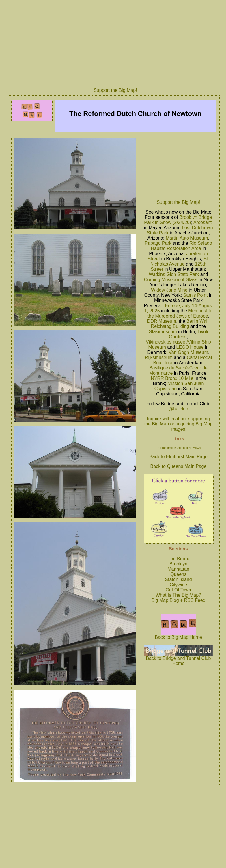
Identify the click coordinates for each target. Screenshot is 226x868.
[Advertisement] (179, 166)
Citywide (178, 585)
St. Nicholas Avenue (180, 261)
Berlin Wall (197, 321)
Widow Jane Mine (169, 290)
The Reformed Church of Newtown (178, 448)
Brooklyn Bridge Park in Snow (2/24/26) (178, 220)
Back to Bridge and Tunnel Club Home (178, 659)
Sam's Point (196, 295)
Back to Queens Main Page (179, 466)
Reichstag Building (170, 326)
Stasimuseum (163, 332)
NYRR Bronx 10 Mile (172, 378)
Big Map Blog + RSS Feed (178, 600)
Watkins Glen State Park (174, 274)
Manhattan (178, 569)
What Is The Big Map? (178, 595)
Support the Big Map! (115, 90)
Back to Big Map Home (178, 635)
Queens (178, 574)
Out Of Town (179, 590)
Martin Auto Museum (187, 238)
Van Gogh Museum (188, 352)
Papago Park (158, 243)
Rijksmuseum (159, 358)
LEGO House (190, 347)
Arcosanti (203, 222)
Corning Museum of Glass (171, 280)
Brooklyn (178, 564)
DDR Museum (162, 321)
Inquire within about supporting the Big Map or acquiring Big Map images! (179, 424)
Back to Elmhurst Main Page (178, 457)
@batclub (178, 409)
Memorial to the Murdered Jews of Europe (180, 313)
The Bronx (178, 559)
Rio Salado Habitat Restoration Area (181, 246)
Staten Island (178, 579)
